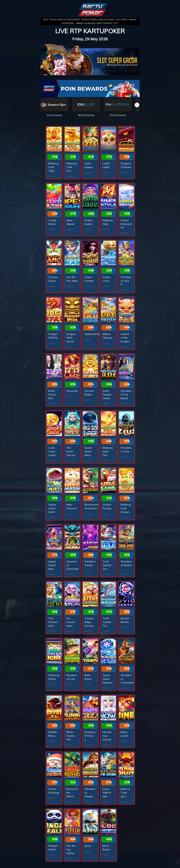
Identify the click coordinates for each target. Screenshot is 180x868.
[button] (137, 105)
